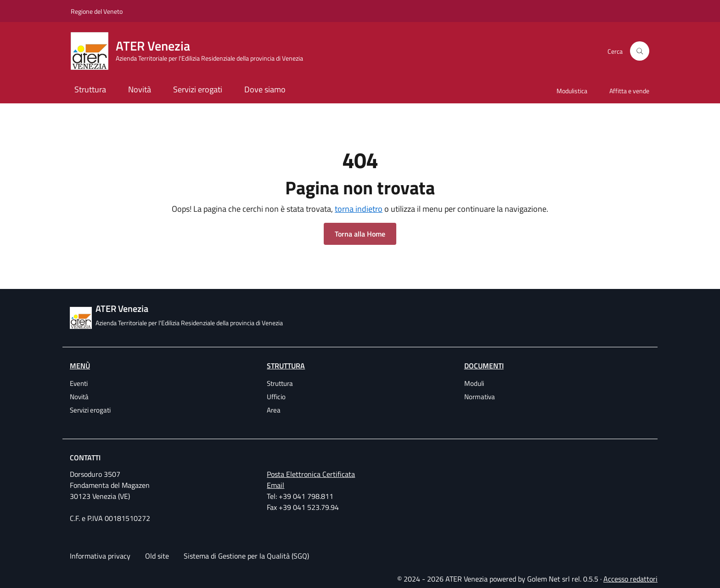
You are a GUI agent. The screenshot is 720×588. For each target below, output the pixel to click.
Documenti (484, 366)
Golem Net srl (548, 579)
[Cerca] (640, 51)
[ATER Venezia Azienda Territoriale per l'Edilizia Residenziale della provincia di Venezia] (192, 51)
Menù (80, 366)
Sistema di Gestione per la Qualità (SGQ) (246, 556)
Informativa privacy (100, 556)
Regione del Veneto (97, 11)
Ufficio (276, 397)
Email (276, 485)
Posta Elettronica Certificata (311, 474)
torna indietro (359, 209)
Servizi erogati (198, 89)
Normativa (480, 397)
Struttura (90, 89)
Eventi (79, 383)
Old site (157, 556)
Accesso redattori (630, 579)
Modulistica (572, 91)
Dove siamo (265, 89)
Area (274, 410)
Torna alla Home (360, 234)
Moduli (474, 383)
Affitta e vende (629, 91)
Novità (140, 89)
